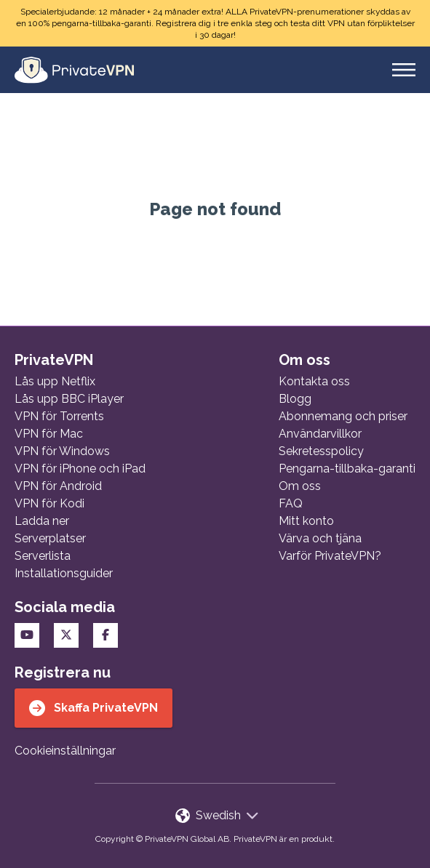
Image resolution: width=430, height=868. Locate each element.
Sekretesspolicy (321, 451)
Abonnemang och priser (343, 416)
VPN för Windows (62, 451)
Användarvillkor (320, 434)
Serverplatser (50, 538)
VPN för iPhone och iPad (80, 469)
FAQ (291, 503)
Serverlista (43, 556)
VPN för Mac (49, 434)
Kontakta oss (314, 381)
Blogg (295, 399)
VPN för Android (58, 486)
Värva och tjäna (320, 538)
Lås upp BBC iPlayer (69, 399)
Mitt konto (306, 521)
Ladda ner (42, 521)
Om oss (300, 486)
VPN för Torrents (59, 416)
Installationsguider (64, 573)
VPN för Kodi (49, 503)
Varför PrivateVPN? (330, 556)
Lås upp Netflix (55, 381)
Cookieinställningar (65, 751)
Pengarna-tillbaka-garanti (347, 469)
